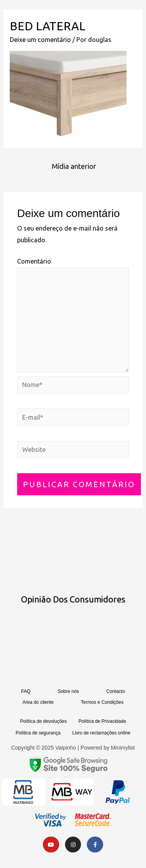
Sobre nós (68, 691)
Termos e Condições (102, 702)
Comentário (34, 261)
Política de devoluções (43, 721)
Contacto (116, 691)
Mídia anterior (74, 166)
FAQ (26, 691)
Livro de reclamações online (101, 733)
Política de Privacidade (102, 721)
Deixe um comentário (40, 40)
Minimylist (123, 748)
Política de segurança (38, 733)
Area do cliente (38, 702)
